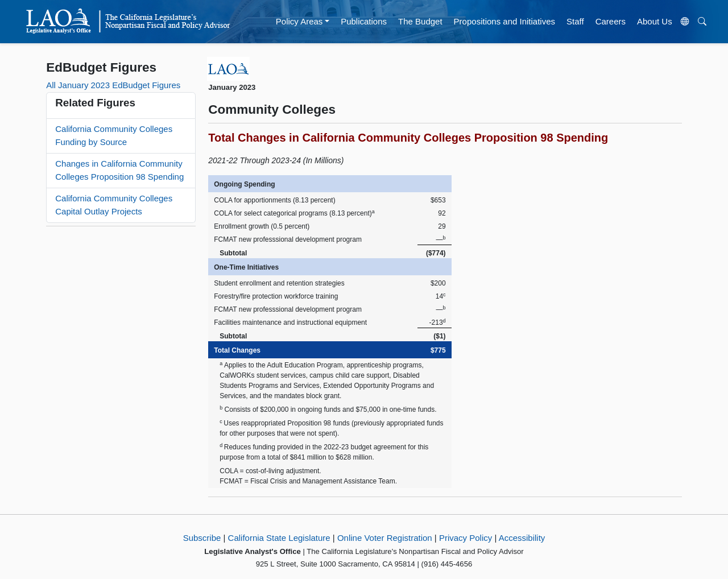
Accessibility (522, 538)
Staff (575, 21)
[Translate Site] (685, 22)
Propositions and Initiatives (504, 21)
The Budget (420, 21)
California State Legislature (279, 538)
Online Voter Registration (385, 538)
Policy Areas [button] (299, 21)
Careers (611, 21)
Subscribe (202, 538)
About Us (655, 21)
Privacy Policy (466, 538)
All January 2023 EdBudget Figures (113, 85)
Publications (364, 21)
